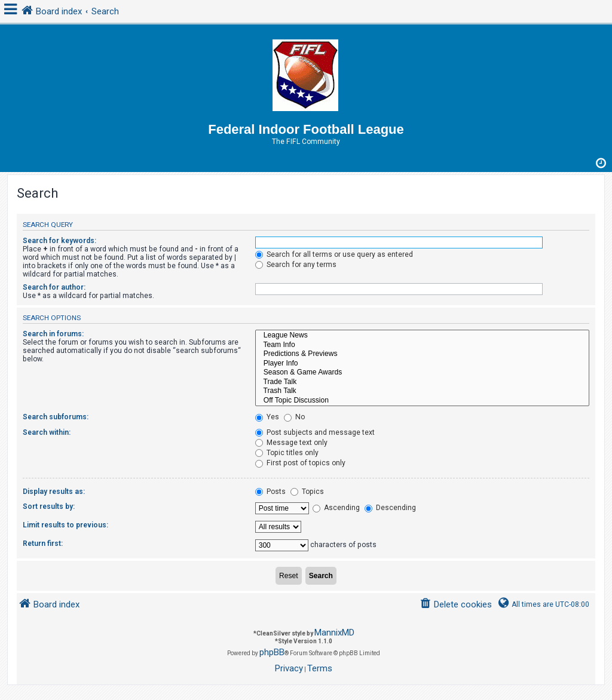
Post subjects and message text (315, 432)
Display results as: (54, 492)
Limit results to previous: (65, 525)
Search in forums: (53, 334)
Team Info (422, 345)
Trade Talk (422, 382)
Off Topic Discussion (422, 401)
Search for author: (54, 287)
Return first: (43, 544)
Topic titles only (287, 453)
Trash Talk (422, 391)
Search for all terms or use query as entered (334, 254)
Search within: (47, 432)
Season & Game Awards (422, 373)
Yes (267, 417)
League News (422, 336)
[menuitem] (456, 605)
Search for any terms (296, 265)
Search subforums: (56, 417)
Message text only (291, 443)
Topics (307, 492)
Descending (390, 508)
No (294, 417)
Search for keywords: (59, 241)
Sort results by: (49, 506)
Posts (270, 492)
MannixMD (334, 633)
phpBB (272, 652)
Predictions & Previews (422, 354)
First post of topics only (300, 463)
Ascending (336, 508)
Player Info (422, 364)
